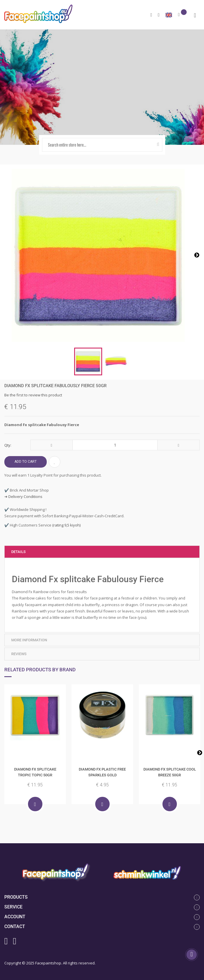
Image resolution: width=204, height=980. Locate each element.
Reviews (19, 654)
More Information (29, 640)
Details (18, 552)
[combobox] (102, 145)
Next (200, 753)
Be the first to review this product (33, 395)
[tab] (102, 552)
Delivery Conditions (25, 496)
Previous (4, 753)
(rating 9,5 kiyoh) (66, 525)
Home (54, 95)
